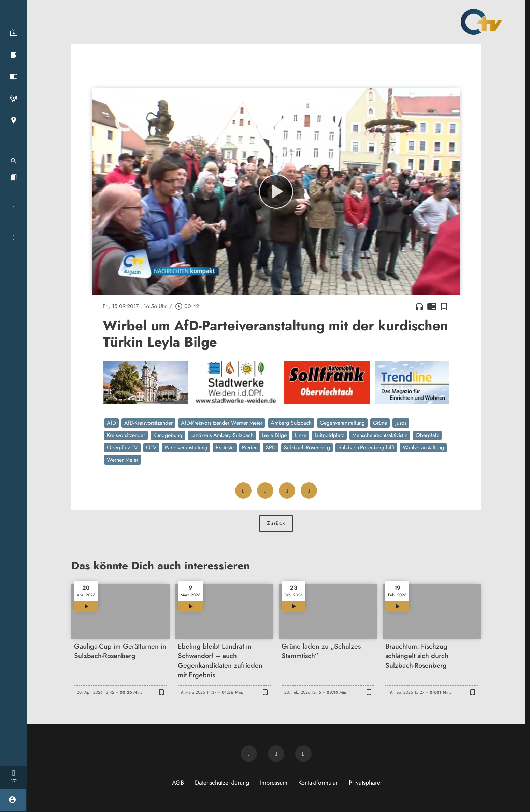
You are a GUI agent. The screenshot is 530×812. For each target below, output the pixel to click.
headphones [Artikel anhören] (419, 306)
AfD (111, 423)
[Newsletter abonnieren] (249, 754)
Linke (301, 435)
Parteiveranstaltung (186, 447)
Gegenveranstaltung (342, 423)
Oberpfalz (427, 435)
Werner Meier (123, 460)
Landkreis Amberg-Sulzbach (222, 435)
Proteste (225, 447)
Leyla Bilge (274, 435)
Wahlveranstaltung (423, 447)
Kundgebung (168, 435)
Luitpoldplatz (329, 435)
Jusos (401, 423)
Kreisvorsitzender (126, 435)
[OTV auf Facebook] (276, 754)
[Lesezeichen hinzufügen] (444, 306)
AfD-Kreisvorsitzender (148, 423)
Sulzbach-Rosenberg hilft (366, 447)
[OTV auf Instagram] (303, 754)
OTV (151, 447)
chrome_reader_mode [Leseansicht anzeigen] (432, 306)
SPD (271, 447)
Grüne (380, 423)
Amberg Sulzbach (291, 423)
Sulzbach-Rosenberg (307, 447)
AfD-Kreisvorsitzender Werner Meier (222, 423)
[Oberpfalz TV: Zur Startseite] (482, 22)
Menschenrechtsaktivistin (380, 435)
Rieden (250, 447)
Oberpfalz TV (122, 447)
